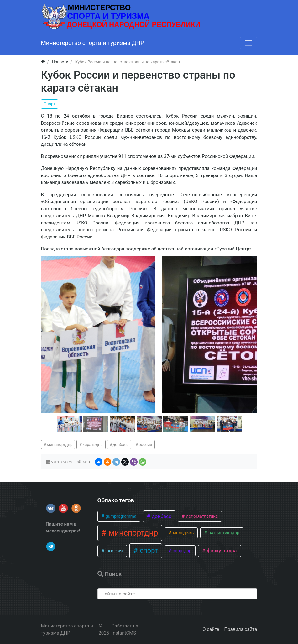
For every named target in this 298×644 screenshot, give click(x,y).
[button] (69, 424)
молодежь (183, 533)
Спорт (50, 104)
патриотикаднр (223, 533)
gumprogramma (121, 516)
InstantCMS (124, 633)
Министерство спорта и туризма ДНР (67, 629)
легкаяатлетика (201, 516)
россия (145, 445)
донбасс (120, 445)
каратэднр (93, 445)
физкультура (221, 551)
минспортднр (60, 445)
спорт (148, 550)
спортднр (182, 551)
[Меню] (248, 43)
